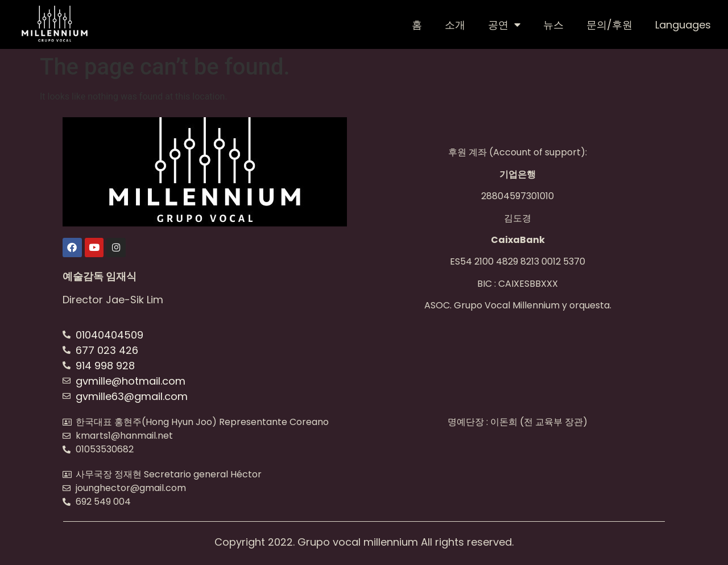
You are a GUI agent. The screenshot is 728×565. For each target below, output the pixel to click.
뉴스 (553, 25)
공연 (504, 24)
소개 (455, 25)
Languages (683, 25)
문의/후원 (609, 25)
